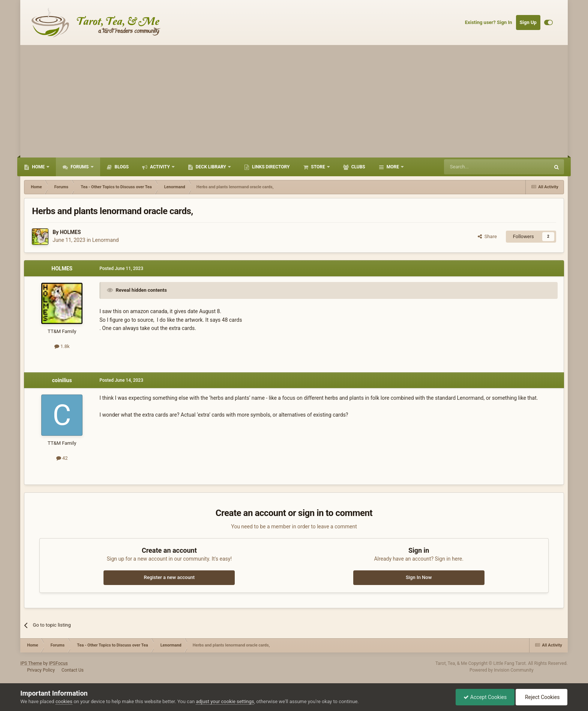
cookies (64, 701)
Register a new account (169, 577)
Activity (160, 167)
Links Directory (270, 167)
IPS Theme (31, 663)
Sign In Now (419, 577)
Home (38, 167)
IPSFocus (58, 663)
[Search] (479, 167)
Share (487, 236)
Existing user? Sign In (489, 22)
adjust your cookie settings (225, 701)
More (393, 167)
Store (318, 167)
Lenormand (106, 240)
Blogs (121, 167)
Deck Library (211, 167)
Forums (79, 167)
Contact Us (73, 670)
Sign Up (528, 22)
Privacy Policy (41, 670)
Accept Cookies (485, 697)
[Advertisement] (294, 101)
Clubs (358, 167)
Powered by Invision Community (502, 670)
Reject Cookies (541, 697)
